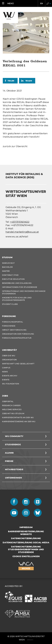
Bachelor (7, 267)
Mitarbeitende (14, 469)
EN (42, 3)
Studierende (13, 445)
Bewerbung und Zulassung (17, 283)
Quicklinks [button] (49, 3)
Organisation (9, 360)
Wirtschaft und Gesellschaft (18, 364)
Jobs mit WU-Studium (13, 413)
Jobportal (8, 401)
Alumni (9, 453)
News (5, 372)
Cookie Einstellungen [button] (26, 556)
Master (6, 271)
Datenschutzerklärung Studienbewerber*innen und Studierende (26, 549)
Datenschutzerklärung (26, 538)
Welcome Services (12, 409)
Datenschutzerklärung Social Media (26, 543)
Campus (6, 368)
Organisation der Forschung (18, 334)
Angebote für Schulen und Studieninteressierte (17, 299)
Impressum (26, 527)
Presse (9, 461)
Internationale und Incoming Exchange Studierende (24, 292)
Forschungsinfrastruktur (17, 338)
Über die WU (9, 356)
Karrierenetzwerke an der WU (19, 422)
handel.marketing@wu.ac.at (22, 232)
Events (6, 380)
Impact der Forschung (14, 330)
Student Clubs (10, 304)
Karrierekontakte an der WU (18, 417)
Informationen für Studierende (20, 287)
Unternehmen (13, 478)
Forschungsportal (12, 322)
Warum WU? (8, 263)
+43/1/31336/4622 (20, 222)
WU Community (14, 436)
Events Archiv (10, 376)
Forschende (9, 326)
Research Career (11, 405)
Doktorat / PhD (10, 275)
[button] (9, 3)
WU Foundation (11, 384)
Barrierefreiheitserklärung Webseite (26, 533)
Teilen (11, 81)
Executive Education (13, 279)
